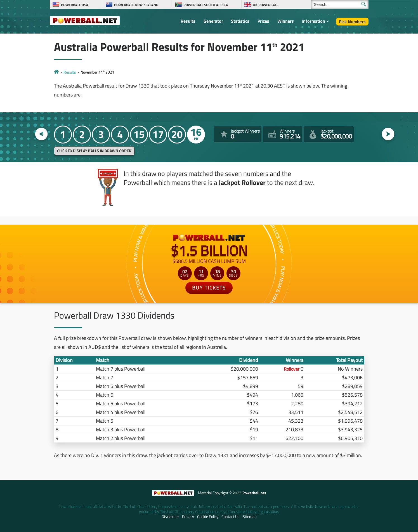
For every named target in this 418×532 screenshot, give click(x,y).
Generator (213, 21)
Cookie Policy (208, 517)
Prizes (263, 21)
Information (313, 21)
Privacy (188, 517)
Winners (286, 21)
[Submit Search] (364, 4)
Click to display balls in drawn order (94, 151)
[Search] (340, 4)
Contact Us (231, 517)
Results (188, 21)
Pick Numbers (352, 22)
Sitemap (250, 517)
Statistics (240, 21)
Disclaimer (170, 517)
